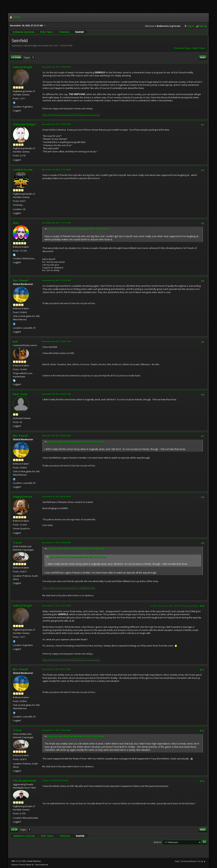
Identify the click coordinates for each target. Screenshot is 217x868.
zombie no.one (23, 170)
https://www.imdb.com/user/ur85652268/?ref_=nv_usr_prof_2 (71, 114)
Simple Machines (34, 861)
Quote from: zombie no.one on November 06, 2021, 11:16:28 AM (77, 229)
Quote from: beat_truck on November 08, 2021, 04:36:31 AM (75, 442)
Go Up (14, 830)
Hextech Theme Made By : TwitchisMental (30, 865)
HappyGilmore (23, 497)
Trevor (17, 543)
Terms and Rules (188, 861)
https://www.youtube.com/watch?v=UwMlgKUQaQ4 (69, 587)
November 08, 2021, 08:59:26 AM (57, 436)
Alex (16, 223)
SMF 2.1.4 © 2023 (19, 861)
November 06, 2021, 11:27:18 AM (57, 223)
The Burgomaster (25, 781)
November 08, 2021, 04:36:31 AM (57, 394)
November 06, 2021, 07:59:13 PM (57, 341)
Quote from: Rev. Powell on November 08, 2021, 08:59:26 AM (76, 549)
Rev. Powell (21, 280)
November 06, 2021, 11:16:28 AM (57, 170)
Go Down (16, 57)
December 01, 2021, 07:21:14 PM (56, 606)
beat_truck (20, 394)
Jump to (158, 842)
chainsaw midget (25, 124)
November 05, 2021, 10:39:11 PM (57, 124)
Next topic (199, 48)
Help (177, 861)
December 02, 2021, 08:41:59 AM (56, 669)
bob (15, 342)
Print (203, 57)
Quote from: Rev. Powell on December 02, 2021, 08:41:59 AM (76, 737)
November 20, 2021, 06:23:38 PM (57, 497)
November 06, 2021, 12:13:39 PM (57, 280)
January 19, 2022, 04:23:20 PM (55, 781)
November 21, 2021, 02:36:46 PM (57, 543)
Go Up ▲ (202, 861)
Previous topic (183, 48)
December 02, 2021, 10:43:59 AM (56, 730)
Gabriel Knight (23, 67)
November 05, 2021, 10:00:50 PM (57, 67)
